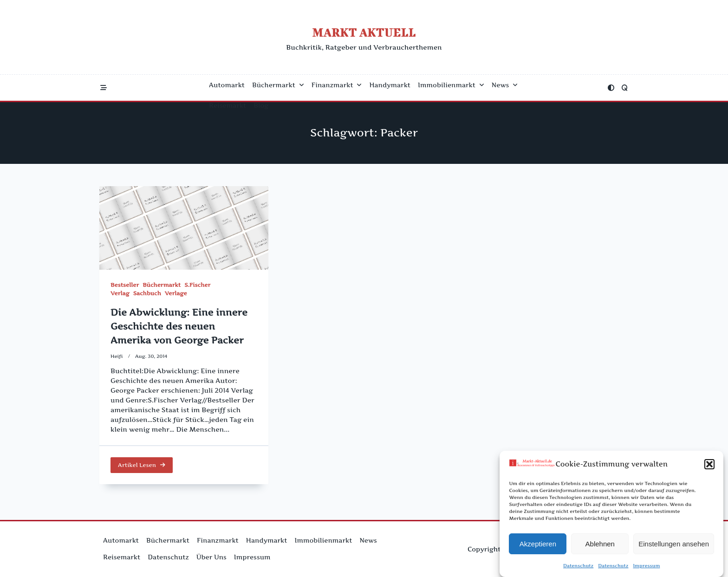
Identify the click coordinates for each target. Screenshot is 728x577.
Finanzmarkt (337, 85)
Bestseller (125, 285)
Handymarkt (390, 85)
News (505, 85)
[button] (709, 465)
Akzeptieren (538, 544)
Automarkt (227, 85)
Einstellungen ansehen (674, 544)
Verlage (176, 293)
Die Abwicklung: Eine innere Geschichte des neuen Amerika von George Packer (179, 326)
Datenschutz (578, 566)
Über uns (211, 557)
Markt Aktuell (364, 32)
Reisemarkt (227, 105)
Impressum (646, 566)
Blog (261, 105)
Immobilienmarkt (451, 85)
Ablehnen (600, 544)
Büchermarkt (278, 85)
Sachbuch (147, 293)
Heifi (117, 356)
